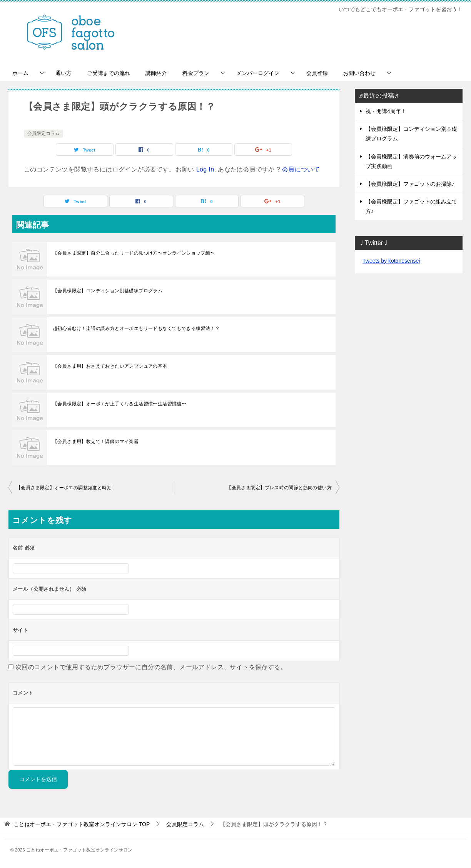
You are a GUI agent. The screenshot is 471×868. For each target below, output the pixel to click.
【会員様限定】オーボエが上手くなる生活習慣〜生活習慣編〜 (119, 404)
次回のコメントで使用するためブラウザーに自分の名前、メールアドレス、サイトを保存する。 (151, 667)
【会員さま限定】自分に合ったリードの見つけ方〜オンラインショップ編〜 (134, 253)
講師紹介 (156, 73)
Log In (205, 169)
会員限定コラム (43, 133)
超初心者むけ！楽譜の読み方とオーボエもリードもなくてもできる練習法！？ (136, 328)
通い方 (63, 73)
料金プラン (196, 73)
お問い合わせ (359, 73)
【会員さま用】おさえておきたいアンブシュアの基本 (110, 366)
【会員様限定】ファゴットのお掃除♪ (410, 184)
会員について (301, 169)
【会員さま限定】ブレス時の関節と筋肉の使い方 (279, 488)
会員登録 (317, 73)
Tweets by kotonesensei (391, 261)
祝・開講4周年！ (386, 111)
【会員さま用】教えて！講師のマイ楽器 (96, 441)
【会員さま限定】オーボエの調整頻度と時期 (64, 488)
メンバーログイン (258, 73)
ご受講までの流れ (109, 73)
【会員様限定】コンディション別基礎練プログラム (108, 291)
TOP (82, 824)
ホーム (20, 73)
